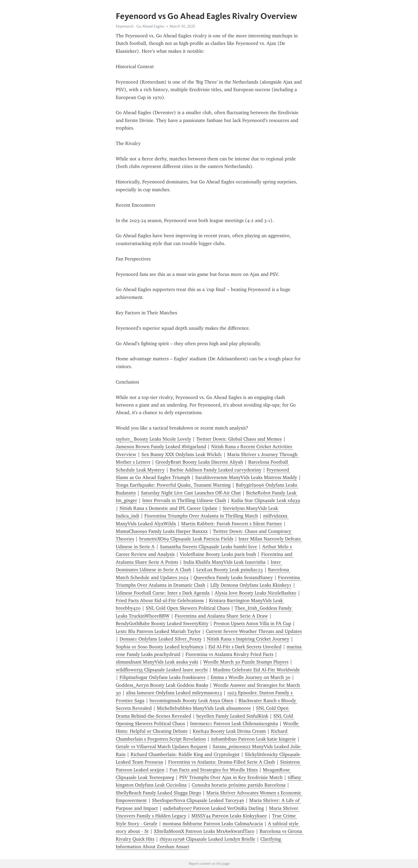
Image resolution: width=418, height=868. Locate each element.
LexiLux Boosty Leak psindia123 (230, 570)
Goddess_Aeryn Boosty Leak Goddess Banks (162, 685)
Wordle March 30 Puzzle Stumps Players (246, 662)
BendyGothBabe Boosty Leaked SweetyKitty (162, 623)
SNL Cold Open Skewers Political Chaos (188, 608)
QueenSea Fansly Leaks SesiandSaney (233, 577)
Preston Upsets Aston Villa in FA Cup (252, 623)
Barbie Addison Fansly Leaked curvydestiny (216, 470)
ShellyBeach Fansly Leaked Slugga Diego (158, 793)
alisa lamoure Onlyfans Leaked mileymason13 (174, 693)
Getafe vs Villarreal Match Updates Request (162, 747)
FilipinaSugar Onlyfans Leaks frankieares (162, 677)
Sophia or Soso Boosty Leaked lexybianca (160, 647)
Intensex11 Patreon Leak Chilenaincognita (234, 724)
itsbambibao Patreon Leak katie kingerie (253, 739)
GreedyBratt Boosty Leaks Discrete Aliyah (199, 462)
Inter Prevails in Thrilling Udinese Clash (184, 500)
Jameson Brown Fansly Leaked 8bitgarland (161, 447)
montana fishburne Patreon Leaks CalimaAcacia (213, 824)
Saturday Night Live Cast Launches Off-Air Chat (191, 493)
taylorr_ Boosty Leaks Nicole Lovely (153, 439)
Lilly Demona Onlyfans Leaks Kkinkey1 (251, 585)
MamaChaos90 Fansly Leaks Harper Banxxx (162, 531)
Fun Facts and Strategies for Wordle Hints (214, 770)
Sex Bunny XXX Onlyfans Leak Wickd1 (182, 454)
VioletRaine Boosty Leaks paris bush (218, 554)
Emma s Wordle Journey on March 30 (251, 677)
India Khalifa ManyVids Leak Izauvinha (224, 562)
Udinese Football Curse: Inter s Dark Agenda (163, 593)
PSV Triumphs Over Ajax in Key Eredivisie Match (231, 777)
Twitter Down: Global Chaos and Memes (239, 439)
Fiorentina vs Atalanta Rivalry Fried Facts (229, 654)
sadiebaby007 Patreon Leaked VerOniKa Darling (213, 808)
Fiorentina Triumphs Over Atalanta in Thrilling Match (201, 516)
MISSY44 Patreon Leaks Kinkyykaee (229, 816)
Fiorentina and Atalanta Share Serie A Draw (221, 616)
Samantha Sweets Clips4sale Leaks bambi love (208, 547)
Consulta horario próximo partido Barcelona (239, 785)
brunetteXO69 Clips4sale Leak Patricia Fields (186, 539)
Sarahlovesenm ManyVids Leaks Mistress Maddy (246, 477)
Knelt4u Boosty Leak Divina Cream (229, 731)
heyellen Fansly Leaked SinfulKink (232, 716)
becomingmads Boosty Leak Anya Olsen (191, 701)
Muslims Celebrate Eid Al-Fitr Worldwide (256, 670)
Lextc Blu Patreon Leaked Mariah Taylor (158, 631)
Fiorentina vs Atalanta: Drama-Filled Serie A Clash (222, 762)
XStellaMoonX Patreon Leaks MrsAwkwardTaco (204, 831)
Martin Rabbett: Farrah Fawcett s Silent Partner (232, 524)
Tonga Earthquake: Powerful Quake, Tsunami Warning (173, 485)
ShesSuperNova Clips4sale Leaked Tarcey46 (198, 800)
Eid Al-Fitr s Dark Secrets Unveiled (245, 647)
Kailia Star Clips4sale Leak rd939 (266, 500)
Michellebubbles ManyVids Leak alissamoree (204, 708)
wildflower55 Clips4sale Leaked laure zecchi (162, 670)
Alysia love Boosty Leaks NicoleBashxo (256, 593)
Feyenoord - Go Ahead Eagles (140, 26)
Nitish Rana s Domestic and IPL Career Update (168, 508)
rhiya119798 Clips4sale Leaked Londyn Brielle (207, 839)
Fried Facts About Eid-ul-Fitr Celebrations (160, 600)
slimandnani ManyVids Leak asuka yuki (157, 662)
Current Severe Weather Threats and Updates (254, 631)
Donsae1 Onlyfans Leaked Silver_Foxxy (161, 639)
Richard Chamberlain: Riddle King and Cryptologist (185, 754)
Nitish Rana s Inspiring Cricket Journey (248, 639)
